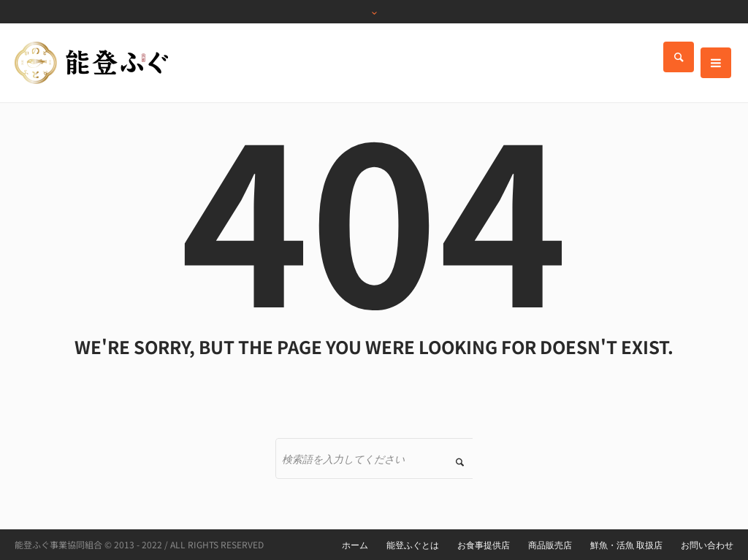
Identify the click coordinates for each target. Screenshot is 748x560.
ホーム (355, 545)
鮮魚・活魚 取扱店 (626, 545)
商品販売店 (550, 545)
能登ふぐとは (413, 545)
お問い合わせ (707, 545)
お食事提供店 (484, 545)
